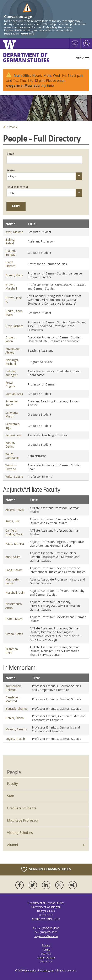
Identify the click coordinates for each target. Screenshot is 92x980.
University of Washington (39, 970)
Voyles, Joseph (15, 739)
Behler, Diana (15, 718)
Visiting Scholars (20, 833)
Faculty (12, 783)
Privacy (46, 945)
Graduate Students (22, 808)
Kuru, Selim (13, 557)
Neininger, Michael (12, 362)
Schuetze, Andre (12, 403)
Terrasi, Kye (13, 435)
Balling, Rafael (10, 241)
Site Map (46, 954)
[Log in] (75, 43)
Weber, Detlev (10, 445)
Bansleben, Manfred (13, 699)
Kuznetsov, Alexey (13, 350)
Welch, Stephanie (12, 456)
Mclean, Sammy (16, 729)
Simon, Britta (14, 634)
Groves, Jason (11, 339)
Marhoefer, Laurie (13, 581)
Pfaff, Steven (14, 619)
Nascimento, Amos (14, 606)
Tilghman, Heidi (12, 651)
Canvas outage (18, 17)
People (13, 127)
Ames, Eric (12, 521)
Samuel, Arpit (14, 394)
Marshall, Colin (15, 593)
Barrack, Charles (16, 709)
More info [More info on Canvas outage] (28, 33)
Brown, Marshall (11, 286)
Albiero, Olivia (15, 510)
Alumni (12, 845)
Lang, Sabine (14, 570)
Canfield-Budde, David (14, 532)
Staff (11, 796)
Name (10, 154)
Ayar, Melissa (14, 232)
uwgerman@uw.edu (23, 85)
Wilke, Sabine (14, 477)
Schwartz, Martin (12, 414)
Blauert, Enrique (11, 253)
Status (11, 170)
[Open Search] (86, 43)
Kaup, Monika (15, 544)
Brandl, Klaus (14, 275)
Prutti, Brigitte (10, 384)
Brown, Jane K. (14, 300)
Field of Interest (17, 187)
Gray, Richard (14, 326)
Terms (46, 950)
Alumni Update (46, 958)
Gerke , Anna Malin (14, 313)
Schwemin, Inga (13, 426)
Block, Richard (10, 264)
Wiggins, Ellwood (11, 467)
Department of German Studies (26, 57)
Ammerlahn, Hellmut (14, 688)
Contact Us (46, 961)
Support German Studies (46, 869)
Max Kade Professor (23, 820)
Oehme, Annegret (12, 373)
